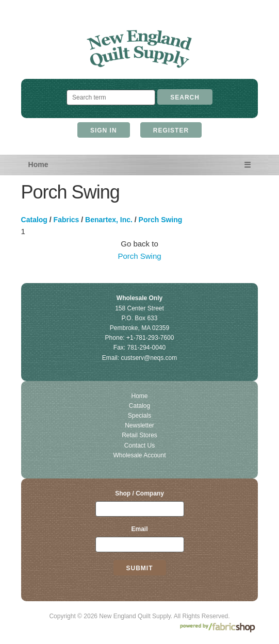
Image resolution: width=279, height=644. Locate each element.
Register (171, 130)
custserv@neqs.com (149, 358)
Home (38, 164)
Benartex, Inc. (109, 220)
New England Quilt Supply (139, 49)
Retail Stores (139, 435)
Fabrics (67, 220)
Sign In (104, 130)
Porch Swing (161, 220)
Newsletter (139, 425)
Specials (139, 416)
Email (139, 529)
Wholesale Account (139, 455)
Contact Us (139, 445)
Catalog (34, 220)
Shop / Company (139, 493)
